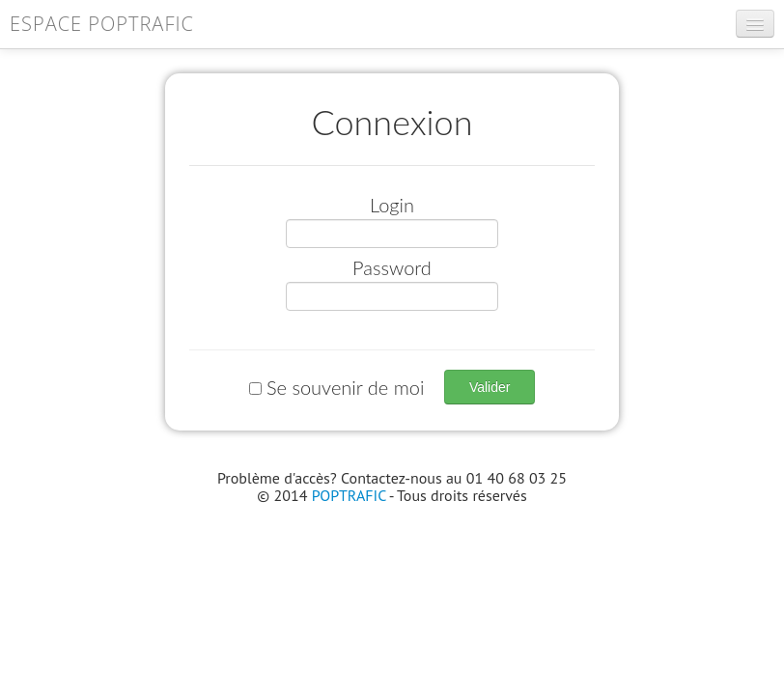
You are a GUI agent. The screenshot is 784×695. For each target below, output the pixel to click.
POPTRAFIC (349, 495)
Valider (490, 387)
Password (392, 267)
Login (392, 205)
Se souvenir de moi (339, 387)
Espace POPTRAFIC (102, 24)
